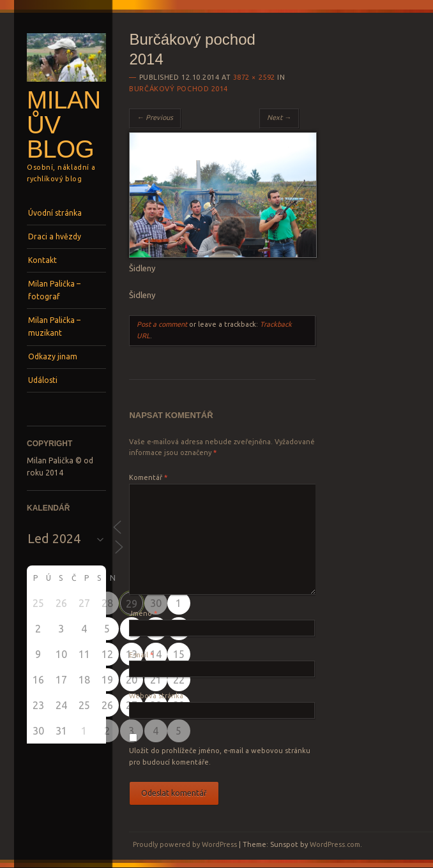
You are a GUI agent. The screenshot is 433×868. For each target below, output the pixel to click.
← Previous (155, 117)
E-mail (141, 655)
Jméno (143, 613)
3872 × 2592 (254, 77)
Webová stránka (156, 696)
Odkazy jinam (53, 356)
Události (43, 380)
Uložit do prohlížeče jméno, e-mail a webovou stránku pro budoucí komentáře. (220, 756)
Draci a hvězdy (55, 236)
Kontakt (42, 260)
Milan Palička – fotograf (54, 290)
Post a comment (162, 324)
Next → (279, 117)
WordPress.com (335, 844)
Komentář (148, 477)
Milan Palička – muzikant (54, 326)
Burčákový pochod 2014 (179, 89)
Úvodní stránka (55, 213)
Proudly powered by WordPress (185, 844)
